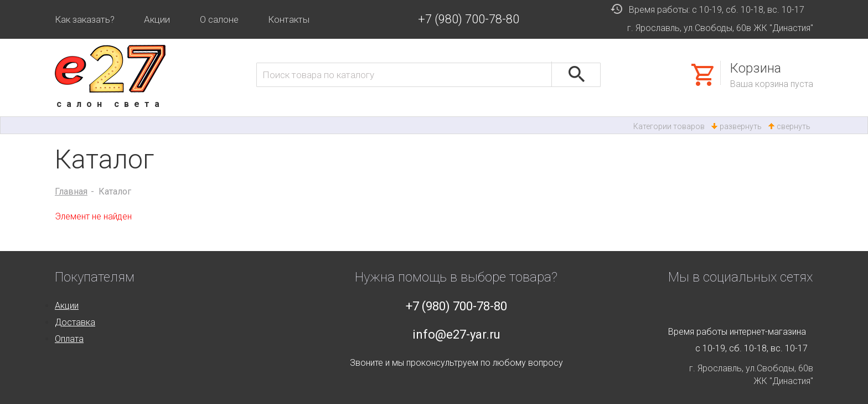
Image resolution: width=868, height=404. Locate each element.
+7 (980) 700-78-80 (469, 19)
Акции (157, 19)
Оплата (69, 339)
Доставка (75, 322)
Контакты (289, 19)
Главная (71, 191)
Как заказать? (85, 19)
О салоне (219, 19)
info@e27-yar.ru (456, 334)
